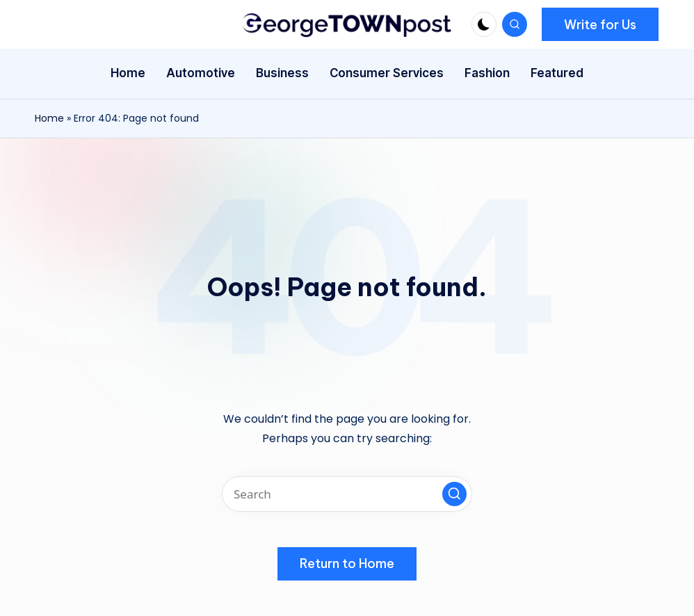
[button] (600, 24)
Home (49, 118)
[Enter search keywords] (347, 494)
